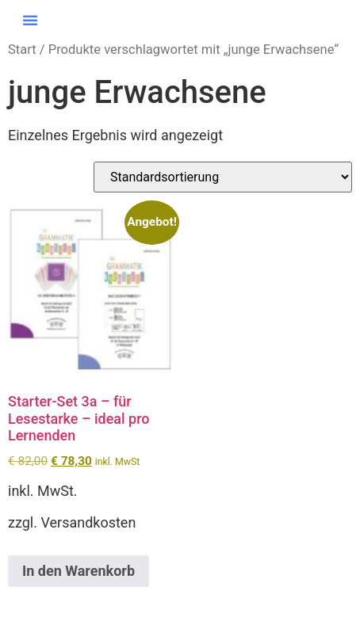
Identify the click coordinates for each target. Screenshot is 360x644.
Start (22, 50)
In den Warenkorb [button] (79, 571)
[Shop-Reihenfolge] (223, 177)
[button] (30, 20)
